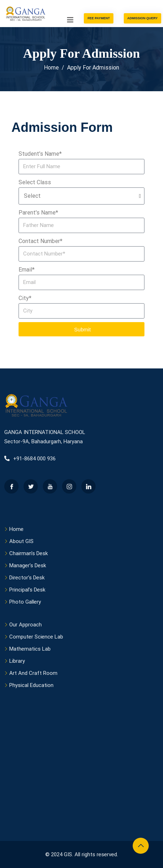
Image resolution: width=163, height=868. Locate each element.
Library (17, 661)
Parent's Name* (38, 213)
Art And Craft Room (33, 673)
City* (25, 298)
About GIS (21, 541)
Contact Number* (40, 241)
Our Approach (26, 625)
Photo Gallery (25, 602)
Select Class (35, 182)
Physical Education (31, 685)
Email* (27, 270)
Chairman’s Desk (29, 553)
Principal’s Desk (27, 590)
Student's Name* (40, 154)
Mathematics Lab (30, 649)
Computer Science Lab (36, 637)
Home (16, 529)
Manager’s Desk (28, 565)
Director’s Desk (27, 578)
